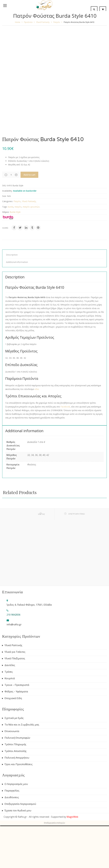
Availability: (7, 237)
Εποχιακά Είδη (13, 744)
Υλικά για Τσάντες (15, 698)
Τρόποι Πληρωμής (15, 790)
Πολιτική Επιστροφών (17, 784)
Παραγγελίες (12, 836)
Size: (4, 242)
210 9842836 (13, 660)
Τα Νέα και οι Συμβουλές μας (22, 770)
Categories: (8, 247)
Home (18, 22)
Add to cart (30, 220)
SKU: (4, 231)
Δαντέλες (10, 711)
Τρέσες (9, 718)
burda (11, 253)
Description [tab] (12, 300)
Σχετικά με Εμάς (14, 764)
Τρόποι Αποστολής (16, 797)
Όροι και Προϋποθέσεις (19, 810)
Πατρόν (57, 22)
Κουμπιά (10, 724)
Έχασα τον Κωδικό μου (18, 856)
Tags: (5, 253)
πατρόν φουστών (31, 253)
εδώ (37, 435)
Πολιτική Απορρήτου (17, 803)
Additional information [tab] (17, 308)
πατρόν (18, 253)
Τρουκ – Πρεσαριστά (17, 731)
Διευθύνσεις (12, 843)
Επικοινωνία (12, 777)
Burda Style (15, 258)
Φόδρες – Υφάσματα (16, 737)
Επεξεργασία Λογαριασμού (20, 850)
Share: (5, 274)
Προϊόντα (28, 22)
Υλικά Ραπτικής (43, 22)
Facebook (65, 452)
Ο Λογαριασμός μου (16, 830)
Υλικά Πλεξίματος (15, 704)
